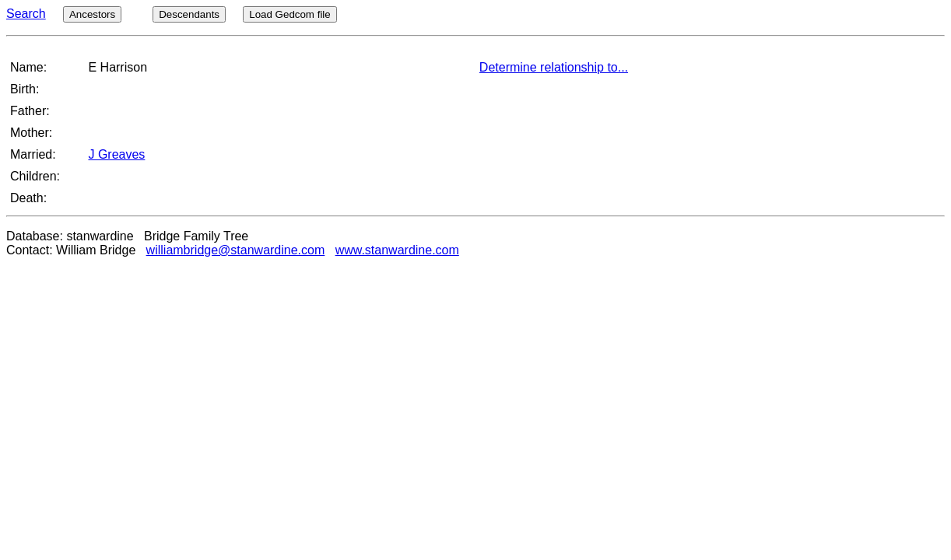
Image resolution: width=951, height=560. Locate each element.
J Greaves (116, 154)
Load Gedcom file (290, 14)
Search (26, 14)
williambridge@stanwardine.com (236, 250)
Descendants (189, 14)
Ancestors (92, 14)
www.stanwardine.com (397, 250)
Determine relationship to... (554, 67)
